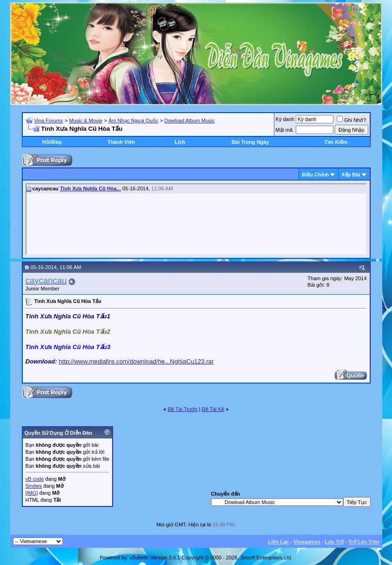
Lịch (180, 142)
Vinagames (307, 542)
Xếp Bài (351, 175)
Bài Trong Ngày (250, 142)
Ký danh (285, 119)
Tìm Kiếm (336, 142)
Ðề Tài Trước (183, 409)
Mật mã (284, 130)
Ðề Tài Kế (213, 409)
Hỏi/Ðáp (52, 142)
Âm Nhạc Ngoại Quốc (133, 121)
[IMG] (32, 493)
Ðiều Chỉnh (315, 175)
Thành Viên (121, 142)
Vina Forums (48, 121)
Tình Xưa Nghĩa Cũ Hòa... (90, 188)
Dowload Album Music (189, 121)
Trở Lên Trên (364, 542)
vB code (35, 479)
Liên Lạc (279, 542)
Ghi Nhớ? (351, 120)
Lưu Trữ (335, 542)
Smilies (34, 486)
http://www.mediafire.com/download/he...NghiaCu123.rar (136, 361)
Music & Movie (86, 121)
